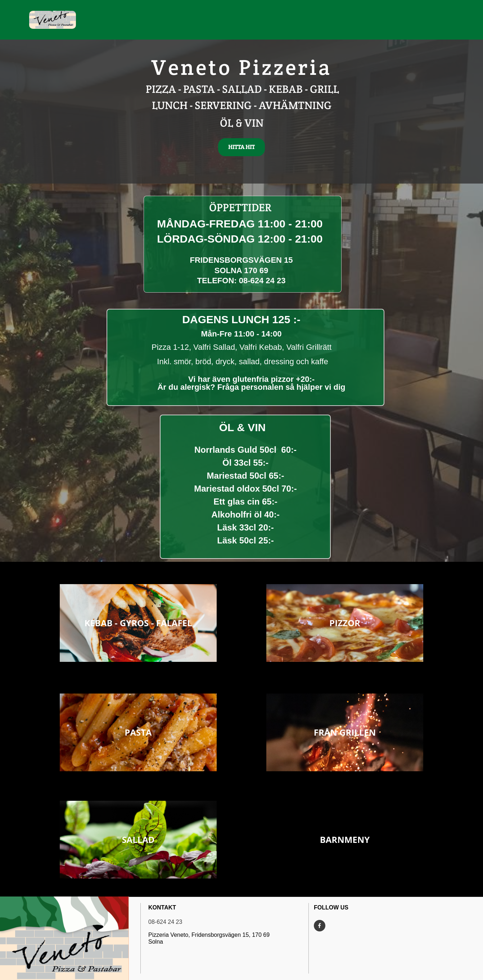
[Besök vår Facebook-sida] (320, 926)
